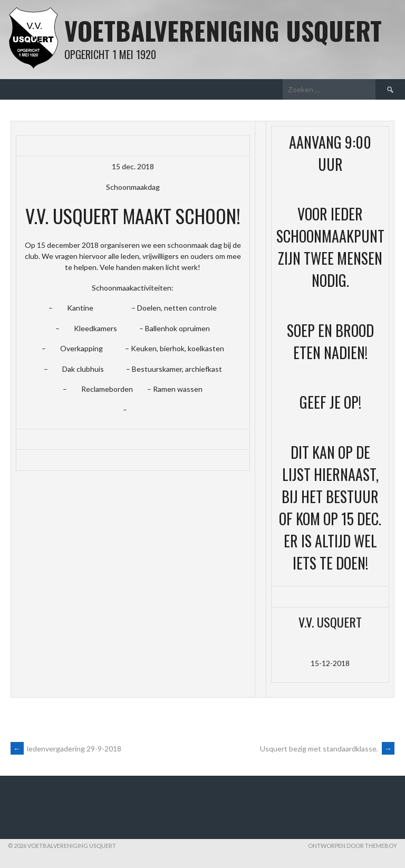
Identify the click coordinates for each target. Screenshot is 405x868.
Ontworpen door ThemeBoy (353, 846)
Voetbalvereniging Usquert (223, 30)
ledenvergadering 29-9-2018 (66, 749)
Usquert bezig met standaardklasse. (327, 749)
